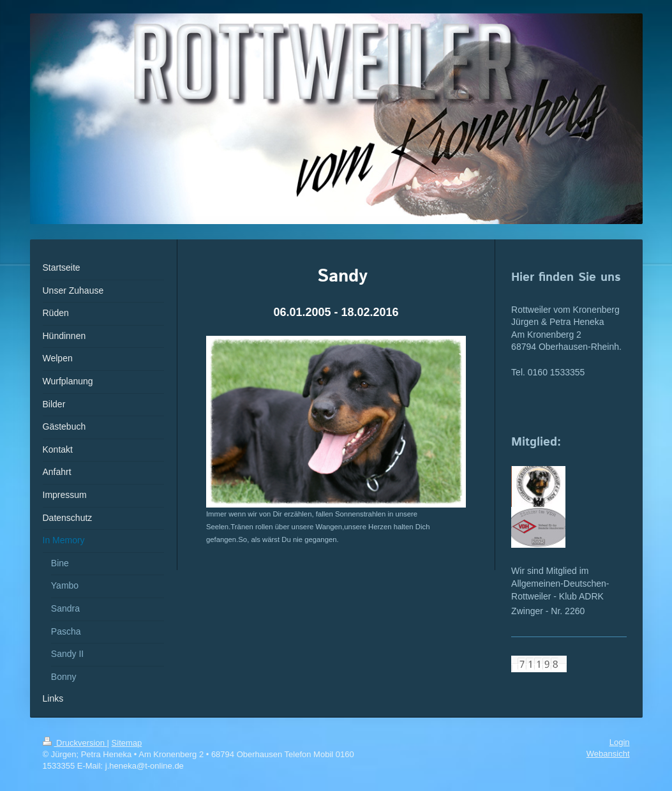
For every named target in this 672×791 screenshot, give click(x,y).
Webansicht (608, 754)
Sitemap (127, 743)
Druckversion (75, 743)
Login (620, 742)
